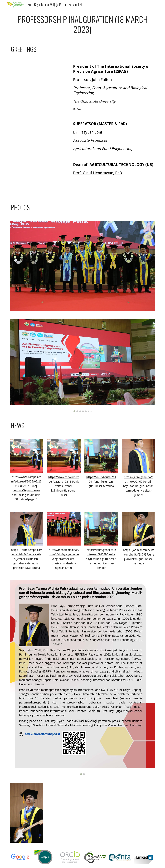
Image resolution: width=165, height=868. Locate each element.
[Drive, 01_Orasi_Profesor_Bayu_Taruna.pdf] (101, 813)
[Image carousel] (83, 365)
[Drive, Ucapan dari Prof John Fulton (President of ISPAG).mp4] (39, 79)
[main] (83, 24)
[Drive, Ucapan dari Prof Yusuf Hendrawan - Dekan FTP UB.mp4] (39, 177)
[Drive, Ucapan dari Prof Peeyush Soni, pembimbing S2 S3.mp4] (39, 137)
